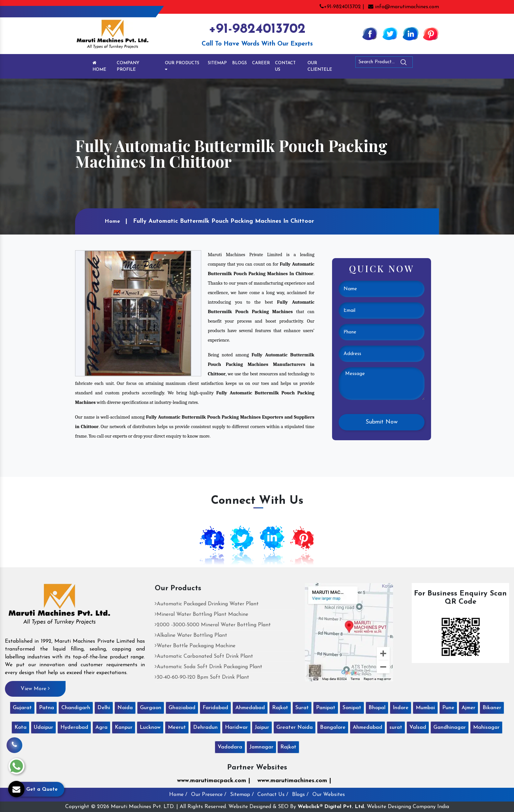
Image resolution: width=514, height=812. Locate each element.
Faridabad (215, 708)
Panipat (326, 708)
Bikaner (492, 708)
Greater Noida (295, 727)
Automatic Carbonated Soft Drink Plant (204, 656)
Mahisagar (486, 727)
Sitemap (217, 63)
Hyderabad (74, 727)
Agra (101, 727)
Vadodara (230, 747)
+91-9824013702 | (342, 7)
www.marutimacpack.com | (214, 781)
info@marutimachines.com (404, 7)
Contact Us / (273, 795)
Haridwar (236, 727)
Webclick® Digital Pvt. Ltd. (331, 807)
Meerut (177, 727)
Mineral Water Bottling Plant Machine (201, 614)
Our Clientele (320, 66)
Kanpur (124, 727)
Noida (125, 708)
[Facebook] (370, 33)
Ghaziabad (182, 708)
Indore (401, 708)
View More (35, 689)
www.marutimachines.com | (294, 781)
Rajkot (280, 708)
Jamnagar (261, 747)
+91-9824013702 (257, 29)
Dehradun (205, 727)
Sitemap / (242, 795)
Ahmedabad (250, 708)
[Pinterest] (431, 33)
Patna (47, 708)
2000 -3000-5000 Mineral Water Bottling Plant (213, 625)
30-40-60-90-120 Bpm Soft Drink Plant (202, 677)
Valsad (418, 727)
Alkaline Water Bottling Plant (191, 635)
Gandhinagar (450, 727)
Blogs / (300, 795)
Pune (448, 708)
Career (261, 63)
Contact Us (285, 66)
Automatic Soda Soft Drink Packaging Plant (208, 667)
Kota (20, 727)
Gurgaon (151, 708)
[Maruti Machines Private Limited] (59, 607)
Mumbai (425, 708)
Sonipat (352, 708)
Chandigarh (76, 708)
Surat (302, 708)
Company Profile (128, 66)
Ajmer (468, 708)
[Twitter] (390, 33)
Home (99, 66)
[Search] (422, 63)
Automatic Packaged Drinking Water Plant (207, 604)
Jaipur (262, 727)
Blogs (239, 63)
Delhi (104, 708)
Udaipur (43, 727)
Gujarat (22, 708)
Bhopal (377, 708)
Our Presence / (209, 795)
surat (396, 727)
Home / (178, 795)
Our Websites (329, 795)
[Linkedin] (410, 33)
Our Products (182, 66)
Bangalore (333, 727)
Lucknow (150, 727)
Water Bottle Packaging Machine (195, 646)
